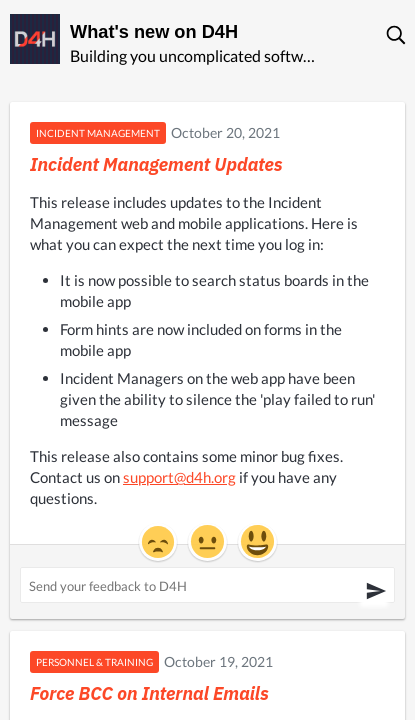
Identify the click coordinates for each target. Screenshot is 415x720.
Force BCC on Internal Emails (149, 693)
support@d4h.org (179, 477)
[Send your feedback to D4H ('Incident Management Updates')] (207, 585)
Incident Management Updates (156, 164)
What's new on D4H (154, 32)
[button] (397, 35)
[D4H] (35, 39)
